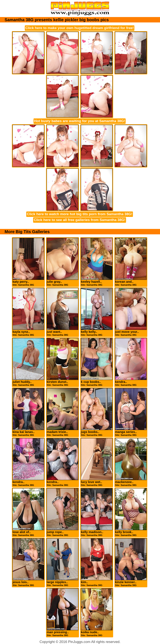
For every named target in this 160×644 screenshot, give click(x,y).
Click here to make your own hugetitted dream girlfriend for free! (80, 28)
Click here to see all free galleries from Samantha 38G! (79, 220)
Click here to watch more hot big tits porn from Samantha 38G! (80, 214)
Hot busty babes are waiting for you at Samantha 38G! (80, 121)
